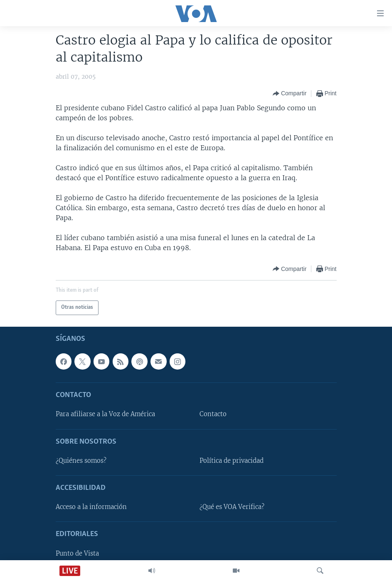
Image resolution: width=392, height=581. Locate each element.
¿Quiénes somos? (81, 460)
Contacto (213, 414)
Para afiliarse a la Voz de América (105, 414)
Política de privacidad (232, 460)
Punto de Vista (77, 553)
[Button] (290, 94)
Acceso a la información (91, 507)
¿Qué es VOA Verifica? (232, 507)
